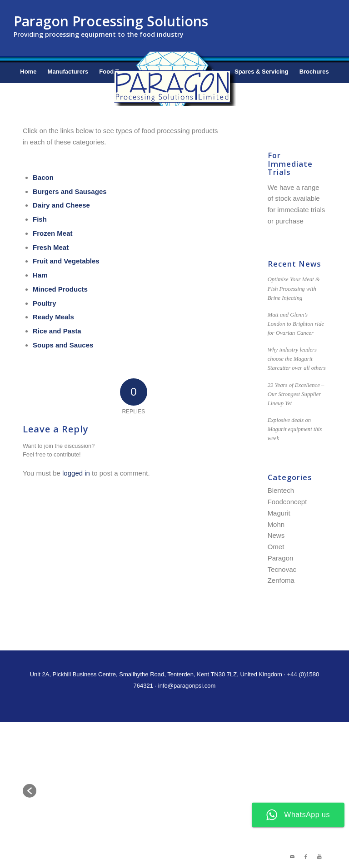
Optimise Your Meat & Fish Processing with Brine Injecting (294, 288)
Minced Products (60, 289)
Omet (276, 547)
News (276, 535)
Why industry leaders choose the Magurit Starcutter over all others (297, 359)
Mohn (276, 524)
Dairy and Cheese (61, 205)
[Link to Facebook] (306, 857)
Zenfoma (281, 580)
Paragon (281, 558)
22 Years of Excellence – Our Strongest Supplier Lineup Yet (296, 394)
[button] (30, 791)
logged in (76, 473)
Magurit (279, 513)
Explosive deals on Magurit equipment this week (295, 429)
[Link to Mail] (292, 857)
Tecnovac (282, 569)
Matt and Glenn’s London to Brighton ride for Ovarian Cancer (296, 324)
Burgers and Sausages (70, 191)
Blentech (281, 490)
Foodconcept (287, 502)
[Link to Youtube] (319, 857)
